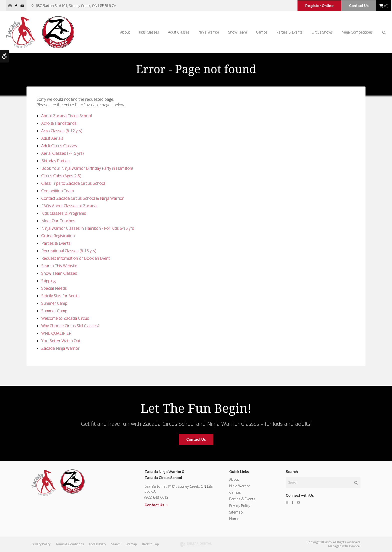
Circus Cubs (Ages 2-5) (61, 176)
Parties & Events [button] (289, 32)
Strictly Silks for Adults (60, 296)
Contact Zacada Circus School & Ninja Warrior (82, 198)
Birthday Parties (55, 161)
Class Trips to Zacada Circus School (73, 183)
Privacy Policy (240, 506)
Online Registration (58, 236)
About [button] (125, 32)
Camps (262, 32)
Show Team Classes (59, 273)
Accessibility (97, 544)
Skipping (48, 281)
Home (234, 519)
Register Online (316, 6)
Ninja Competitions (357, 32)
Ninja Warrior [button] (209, 32)
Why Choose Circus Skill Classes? (70, 326)
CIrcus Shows (322, 32)
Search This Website (59, 266)
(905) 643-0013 (156, 497)
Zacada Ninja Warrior (60, 348)
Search (116, 544)
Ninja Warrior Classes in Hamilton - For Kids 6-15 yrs (88, 228)
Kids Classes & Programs (64, 213)
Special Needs (54, 288)
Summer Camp (54, 303)
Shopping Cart (381, 6)
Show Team (238, 32)
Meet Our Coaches (58, 221)
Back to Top (150, 544)
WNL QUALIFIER (56, 333)
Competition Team (57, 191)
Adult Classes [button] (179, 32)
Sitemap (236, 512)
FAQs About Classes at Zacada (69, 206)
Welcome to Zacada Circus (65, 318)
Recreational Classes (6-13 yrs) (69, 251)
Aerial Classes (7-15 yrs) (62, 153)
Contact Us (358, 6)
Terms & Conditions (70, 544)
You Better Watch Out (61, 341)
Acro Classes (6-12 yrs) (62, 131)
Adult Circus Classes (59, 146)
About (234, 479)
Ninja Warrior (240, 486)
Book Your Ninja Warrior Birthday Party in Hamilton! (87, 168)
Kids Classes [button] (149, 32)
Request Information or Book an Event (75, 258)
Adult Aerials (52, 138)
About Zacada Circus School (66, 116)
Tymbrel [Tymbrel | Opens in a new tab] (355, 546)
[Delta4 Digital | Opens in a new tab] (196, 544)
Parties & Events (56, 243)
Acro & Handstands (59, 123)
